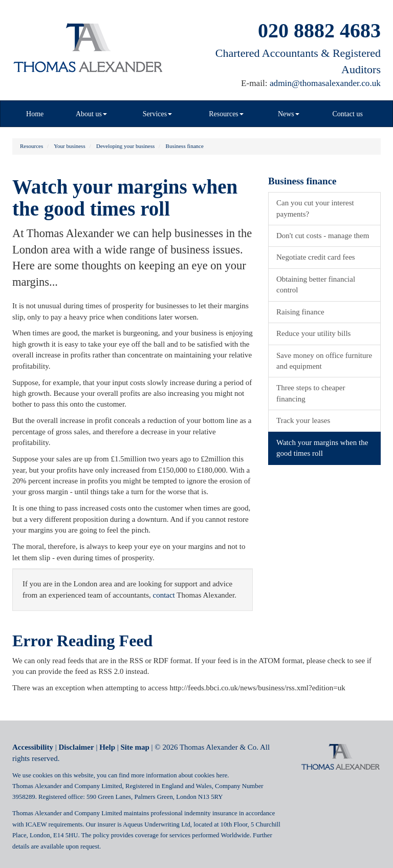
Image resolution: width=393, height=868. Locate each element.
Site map (135, 747)
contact (163, 595)
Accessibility (33, 747)
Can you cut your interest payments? (315, 208)
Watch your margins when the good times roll (322, 448)
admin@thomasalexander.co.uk (325, 83)
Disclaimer (77, 747)
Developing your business (125, 146)
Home (35, 114)
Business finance (185, 146)
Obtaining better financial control (316, 284)
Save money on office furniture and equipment (324, 361)
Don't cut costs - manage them (323, 236)
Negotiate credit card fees (316, 257)
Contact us (347, 114)
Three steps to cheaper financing (311, 393)
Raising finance (300, 312)
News (289, 114)
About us (91, 114)
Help (107, 747)
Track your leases (303, 420)
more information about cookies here (179, 775)
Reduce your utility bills (313, 333)
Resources (226, 114)
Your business (70, 146)
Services (157, 114)
